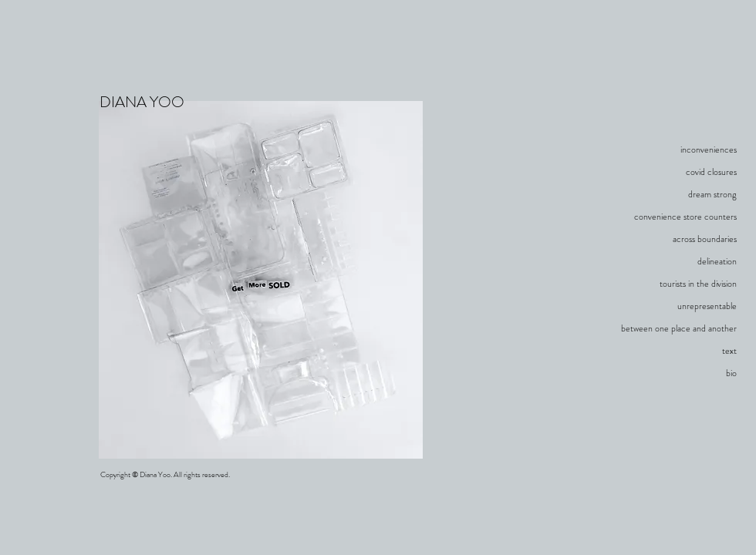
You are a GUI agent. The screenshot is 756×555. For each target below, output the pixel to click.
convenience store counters (685, 217)
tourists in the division (698, 284)
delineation (717, 261)
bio (731, 373)
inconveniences (709, 150)
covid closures (711, 172)
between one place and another (679, 328)
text (729, 351)
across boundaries (705, 239)
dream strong (712, 194)
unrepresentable (707, 306)
